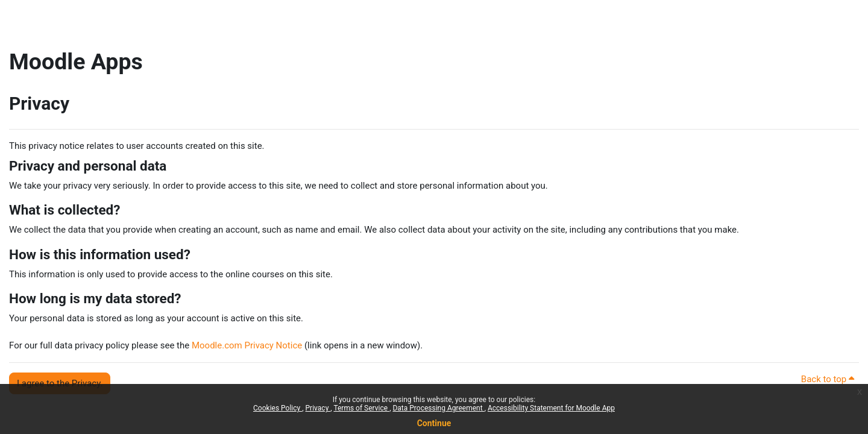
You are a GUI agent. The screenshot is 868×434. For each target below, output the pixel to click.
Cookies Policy (278, 408)
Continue (434, 423)
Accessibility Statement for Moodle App (551, 408)
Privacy (318, 408)
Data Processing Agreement (438, 408)
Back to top (828, 379)
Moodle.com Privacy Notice (247, 345)
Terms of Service (361, 408)
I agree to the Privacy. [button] (60, 383)
